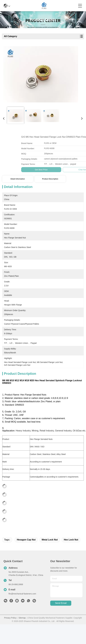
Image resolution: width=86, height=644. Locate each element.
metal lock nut (50, 540)
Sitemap (22, 618)
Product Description (50, 179)
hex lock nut (71, 540)
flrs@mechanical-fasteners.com (22, 594)
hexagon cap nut (26, 540)
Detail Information (18, 179)
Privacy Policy (10, 618)
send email (61, 603)
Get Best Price (70, 170)
